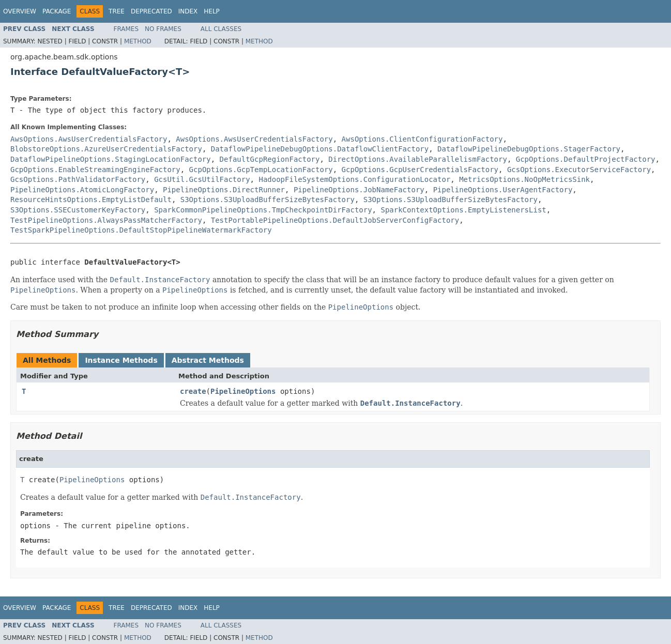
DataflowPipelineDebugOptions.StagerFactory (529, 149)
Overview (20, 11)
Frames (126, 29)
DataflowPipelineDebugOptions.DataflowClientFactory (320, 149)
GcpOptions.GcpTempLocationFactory (261, 170)
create (193, 391)
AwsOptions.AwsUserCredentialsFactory (89, 139)
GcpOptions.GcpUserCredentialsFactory (420, 170)
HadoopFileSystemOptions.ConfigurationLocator (354, 179)
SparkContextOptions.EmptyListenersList (463, 210)
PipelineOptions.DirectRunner (224, 190)
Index (188, 11)
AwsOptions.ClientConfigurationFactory (422, 139)
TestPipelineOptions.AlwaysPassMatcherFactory (106, 220)
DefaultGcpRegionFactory (270, 159)
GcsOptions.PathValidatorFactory (78, 179)
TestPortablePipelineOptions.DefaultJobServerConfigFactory (335, 220)
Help (212, 11)
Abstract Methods (208, 360)
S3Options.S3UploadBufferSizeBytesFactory (268, 200)
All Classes (221, 29)
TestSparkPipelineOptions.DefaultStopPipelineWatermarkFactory (141, 230)
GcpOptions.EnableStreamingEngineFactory (95, 170)
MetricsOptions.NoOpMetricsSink (524, 179)
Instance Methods (121, 360)
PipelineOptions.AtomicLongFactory (82, 190)
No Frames (163, 29)
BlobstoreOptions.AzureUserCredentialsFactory (106, 149)
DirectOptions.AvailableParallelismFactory (418, 159)
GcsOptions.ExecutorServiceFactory (579, 170)
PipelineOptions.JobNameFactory (359, 190)
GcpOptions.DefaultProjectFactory (586, 159)
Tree (117, 11)
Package (57, 11)
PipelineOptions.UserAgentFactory (503, 190)
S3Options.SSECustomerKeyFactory (78, 210)
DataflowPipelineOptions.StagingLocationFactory (111, 159)
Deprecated (151, 11)
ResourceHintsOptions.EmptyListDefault (91, 200)
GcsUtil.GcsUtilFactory (202, 179)
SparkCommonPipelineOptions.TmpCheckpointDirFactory (263, 210)
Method (138, 41)
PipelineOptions (243, 391)
